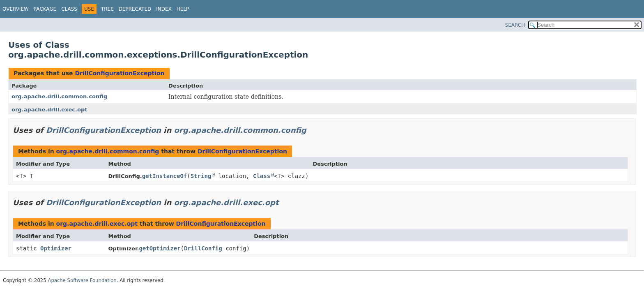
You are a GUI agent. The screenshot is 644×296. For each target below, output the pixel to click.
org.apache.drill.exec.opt (49, 110)
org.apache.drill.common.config (59, 96)
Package (45, 9)
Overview (16, 9)
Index (164, 9)
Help (183, 9)
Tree (107, 9)
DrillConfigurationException (120, 73)
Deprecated (135, 9)
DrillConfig (203, 248)
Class (69, 9)
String (201, 176)
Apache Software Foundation (82, 280)
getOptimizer (160, 248)
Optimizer (56, 248)
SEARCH (515, 25)
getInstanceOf (165, 176)
